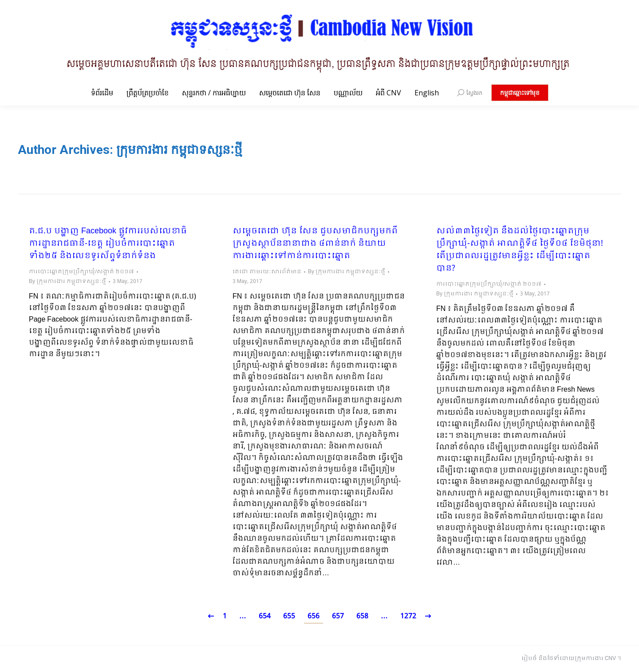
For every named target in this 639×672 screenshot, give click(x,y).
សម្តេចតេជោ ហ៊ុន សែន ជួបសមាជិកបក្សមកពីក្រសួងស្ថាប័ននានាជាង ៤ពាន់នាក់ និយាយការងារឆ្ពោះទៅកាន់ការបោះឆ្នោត (315, 244)
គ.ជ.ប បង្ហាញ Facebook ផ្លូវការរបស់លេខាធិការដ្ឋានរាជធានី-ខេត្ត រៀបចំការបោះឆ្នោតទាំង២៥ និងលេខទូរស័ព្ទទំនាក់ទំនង (108, 244)
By (67, 282)
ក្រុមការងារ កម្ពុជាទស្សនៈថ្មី (179, 150)
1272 (408, 616)
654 (265, 616)
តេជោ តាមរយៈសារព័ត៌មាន (267, 272)
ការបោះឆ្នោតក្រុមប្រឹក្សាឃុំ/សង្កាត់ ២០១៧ (81, 272)
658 (362, 616)
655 (289, 616)
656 (314, 616)
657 (338, 616)
